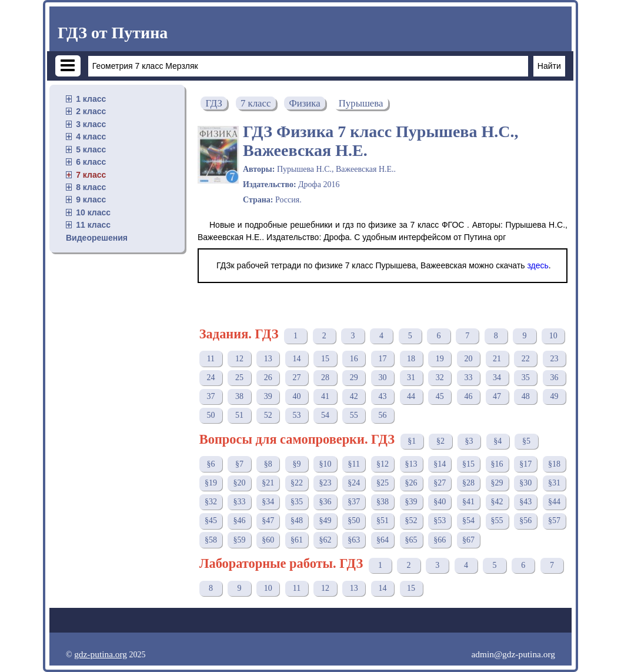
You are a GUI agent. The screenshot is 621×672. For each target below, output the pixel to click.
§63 (354, 540)
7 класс (91, 175)
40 (296, 396)
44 (411, 396)
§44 (554, 502)
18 (411, 359)
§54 (468, 520)
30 (382, 377)
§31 (554, 483)
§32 (211, 502)
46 (468, 396)
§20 (240, 483)
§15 (468, 464)
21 (497, 359)
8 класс (91, 187)
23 (554, 359)
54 (325, 415)
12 (239, 359)
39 (268, 396)
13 (268, 359)
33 (468, 377)
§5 (526, 441)
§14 (440, 464)
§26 (411, 483)
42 (354, 396)
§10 (325, 464)
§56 (525, 520)
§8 (268, 464)
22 (526, 359)
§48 (297, 520)
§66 (440, 540)
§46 (240, 520)
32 (440, 377)
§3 (469, 441)
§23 (325, 483)
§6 (211, 464)
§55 (497, 520)
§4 (498, 441)
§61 (297, 540)
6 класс (91, 162)
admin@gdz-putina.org (513, 654)
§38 (383, 502)
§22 (297, 483)
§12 (383, 464)
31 (411, 377)
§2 (440, 441)
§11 (354, 464)
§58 (211, 540)
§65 (411, 540)
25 (239, 377)
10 (553, 336)
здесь (537, 265)
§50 (354, 520)
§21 (268, 483)
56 (382, 415)
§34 (268, 502)
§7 (239, 464)
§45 (211, 520)
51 (239, 415)
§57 (554, 520)
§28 (468, 483)
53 (296, 415)
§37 (354, 502)
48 (526, 396)
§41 (468, 502)
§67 (468, 540)
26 (268, 377)
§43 (525, 502)
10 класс (93, 212)
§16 (497, 464)
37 (211, 396)
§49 (325, 520)
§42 (497, 502)
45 (440, 396)
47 (497, 396)
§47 (268, 520)
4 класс (91, 137)
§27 (440, 483)
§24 (354, 483)
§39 (411, 502)
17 (382, 359)
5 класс (91, 149)
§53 (440, 520)
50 (211, 415)
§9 (296, 464)
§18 (554, 464)
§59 (240, 540)
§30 (525, 483)
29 (354, 377)
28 (325, 377)
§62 (325, 540)
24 (211, 377)
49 (554, 396)
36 (554, 377)
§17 (525, 464)
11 (211, 359)
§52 (411, 520)
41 (325, 396)
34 (497, 377)
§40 (440, 502)
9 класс (91, 199)
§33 (240, 502)
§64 (383, 540)
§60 (268, 540)
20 (468, 359)
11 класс (93, 225)
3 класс (91, 124)
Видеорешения (97, 238)
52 (268, 415)
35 (526, 377)
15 (325, 359)
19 (440, 359)
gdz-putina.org (101, 654)
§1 (412, 441)
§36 (325, 502)
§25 (383, 483)
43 (382, 396)
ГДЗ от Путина (113, 33)
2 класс (91, 111)
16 (354, 359)
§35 (297, 502)
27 (296, 377)
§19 (211, 483)
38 (239, 396)
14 (296, 359)
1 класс (91, 99)
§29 (497, 483)
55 (354, 415)
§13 (411, 464)
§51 (383, 520)
